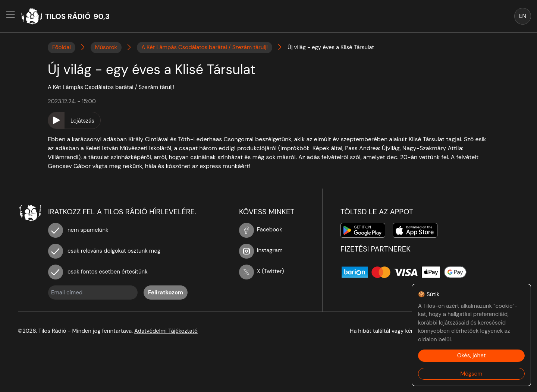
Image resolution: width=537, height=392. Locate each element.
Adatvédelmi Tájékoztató (166, 331)
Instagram (261, 250)
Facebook (261, 230)
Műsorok (106, 47)
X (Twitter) (262, 271)
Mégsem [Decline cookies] (472, 374)
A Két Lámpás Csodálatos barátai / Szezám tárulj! (205, 47)
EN (523, 16)
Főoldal (62, 47)
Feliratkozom (166, 293)
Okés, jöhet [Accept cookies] (472, 355)
